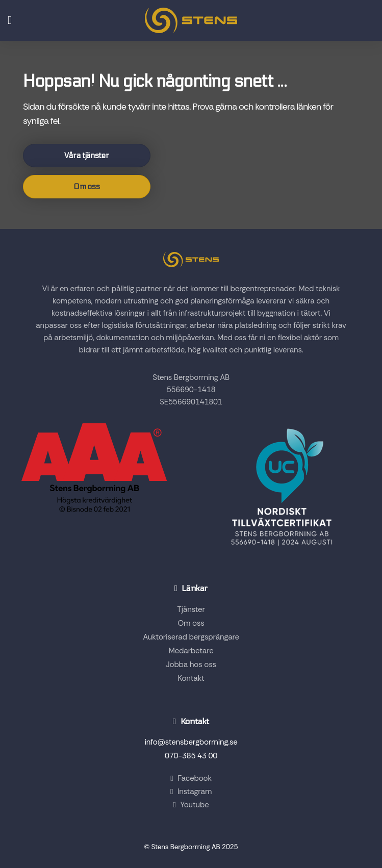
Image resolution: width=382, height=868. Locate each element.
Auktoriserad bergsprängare (191, 637)
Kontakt (191, 678)
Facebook (191, 778)
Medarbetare (191, 651)
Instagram (191, 792)
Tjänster (191, 609)
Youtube (191, 805)
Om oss (86, 187)
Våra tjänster (86, 156)
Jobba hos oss (191, 665)
